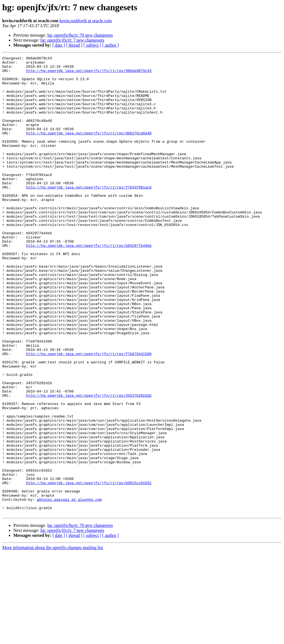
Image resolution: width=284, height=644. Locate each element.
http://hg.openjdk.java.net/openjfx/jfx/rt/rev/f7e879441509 (89, 414)
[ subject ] (92, 45)
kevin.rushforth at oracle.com (86, 21)
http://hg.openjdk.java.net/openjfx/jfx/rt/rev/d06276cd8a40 (89, 149)
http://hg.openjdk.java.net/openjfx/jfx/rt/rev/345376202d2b (89, 464)
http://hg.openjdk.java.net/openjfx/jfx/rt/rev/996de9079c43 (89, 74)
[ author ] (111, 45)
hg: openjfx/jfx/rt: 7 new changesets (72, 40)
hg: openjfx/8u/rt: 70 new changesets (80, 35)
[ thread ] (74, 45)
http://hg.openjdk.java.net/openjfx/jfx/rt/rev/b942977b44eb (89, 284)
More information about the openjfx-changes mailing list (53, 639)
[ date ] (59, 45)
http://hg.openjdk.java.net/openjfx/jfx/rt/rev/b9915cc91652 (89, 568)
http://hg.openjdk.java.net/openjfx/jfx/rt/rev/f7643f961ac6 (89, 214)
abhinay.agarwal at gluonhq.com (69, 588)
